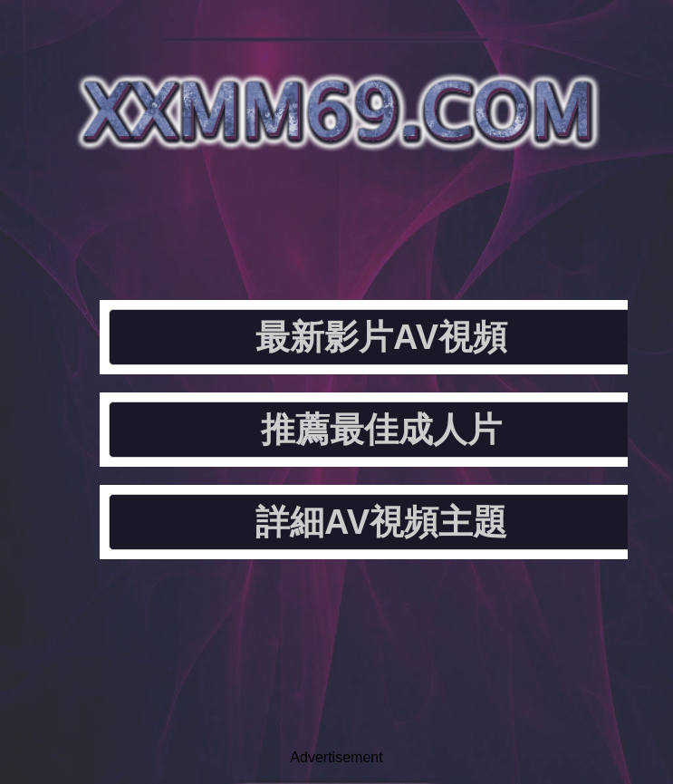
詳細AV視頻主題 (381, 522)
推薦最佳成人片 (381, 430)
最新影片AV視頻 (381, 337)
